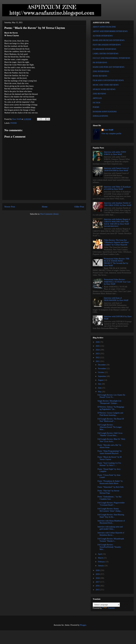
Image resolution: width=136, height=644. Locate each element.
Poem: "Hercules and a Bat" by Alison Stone (109, 446)
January (101, 566)
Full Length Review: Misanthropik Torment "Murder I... (111, 540)
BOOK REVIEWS (100, 76)
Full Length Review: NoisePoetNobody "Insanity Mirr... (109, 547)
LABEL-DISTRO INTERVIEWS (106, 54)
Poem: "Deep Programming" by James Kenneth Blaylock (110, 452)
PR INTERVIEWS (100, 63)
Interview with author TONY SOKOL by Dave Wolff (115, 153)
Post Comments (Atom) (49, 214)
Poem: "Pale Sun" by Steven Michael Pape (108, 492)
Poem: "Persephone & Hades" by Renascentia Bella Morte (110, 482)
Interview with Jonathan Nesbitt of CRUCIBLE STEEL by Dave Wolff (118, 204)
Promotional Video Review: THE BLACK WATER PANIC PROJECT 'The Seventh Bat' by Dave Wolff (117, 262)
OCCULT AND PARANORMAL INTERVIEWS (111, 58)
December (102, 365)
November (102, 369)
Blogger (83, 625)
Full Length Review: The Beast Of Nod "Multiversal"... (111, 420)
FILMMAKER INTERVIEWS (104, 49)
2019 (98, 574)
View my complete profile (111, 134)
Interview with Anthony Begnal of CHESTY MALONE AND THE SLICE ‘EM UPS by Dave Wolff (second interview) (117, 223)
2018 (98, 578)
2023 (98, 354)
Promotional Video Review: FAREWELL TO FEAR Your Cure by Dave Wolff (117, 282)
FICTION (96, 103)
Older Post (79, 207)
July (100, 384)
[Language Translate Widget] (106, 605)
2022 (98, 358)
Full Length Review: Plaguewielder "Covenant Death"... (111, 504)
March (101, 558)
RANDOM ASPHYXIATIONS (105, 112)
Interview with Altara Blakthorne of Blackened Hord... (111, 522)
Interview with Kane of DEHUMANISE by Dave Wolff (116, 299)
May (100, 392)
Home (45, 207)
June (100, 388)
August (101, 380)
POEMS (14, 123)
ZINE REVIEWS (99, 94)
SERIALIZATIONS (100, 116)
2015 (98, 590)
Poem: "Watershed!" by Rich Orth (111, 487)
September (102, 376)
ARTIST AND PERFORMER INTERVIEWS (110, 31)
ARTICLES (97, 98)
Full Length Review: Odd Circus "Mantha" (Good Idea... (110, 434)
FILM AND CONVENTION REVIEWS (108, 80)
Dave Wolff (109, 130)
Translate (109, 608)
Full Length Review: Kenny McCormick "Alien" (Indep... (110, 510)
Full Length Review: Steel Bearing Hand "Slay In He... (111, 516)
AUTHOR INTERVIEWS (103, 36)
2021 (98, 361)
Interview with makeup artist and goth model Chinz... (110, 528)
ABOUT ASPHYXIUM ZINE (104, 27)
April (100, 554)
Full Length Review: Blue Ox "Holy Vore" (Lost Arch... (111, 440)
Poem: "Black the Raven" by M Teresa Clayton (110, 458)
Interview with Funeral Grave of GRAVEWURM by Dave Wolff (116, 169)
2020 (98, 570)
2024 (98, 350)
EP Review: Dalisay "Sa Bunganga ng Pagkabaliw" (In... (111, 408)
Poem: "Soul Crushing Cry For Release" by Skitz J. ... (109, 464)
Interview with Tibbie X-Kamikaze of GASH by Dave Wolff (117, 188)
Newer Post (10, 207)
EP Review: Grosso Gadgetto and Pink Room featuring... (110, 414)
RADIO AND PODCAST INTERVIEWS (109, 67)
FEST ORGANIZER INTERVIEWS (107, 45)
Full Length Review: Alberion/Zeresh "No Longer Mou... (110, 427)
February (102, 562)
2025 (98, 346)
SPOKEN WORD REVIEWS (104, 89)
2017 (98, 582)
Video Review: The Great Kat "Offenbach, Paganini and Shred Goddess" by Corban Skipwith (116, 242)
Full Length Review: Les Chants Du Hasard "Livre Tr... (111, 396)
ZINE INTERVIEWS (101, 71)
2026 (98, 342)
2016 (98, 586)
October (101, 372)
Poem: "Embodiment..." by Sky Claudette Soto (109, 498)
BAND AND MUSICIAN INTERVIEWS (109, 40)
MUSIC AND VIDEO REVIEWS (106, 85)
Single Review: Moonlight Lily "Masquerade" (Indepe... (109, 402)
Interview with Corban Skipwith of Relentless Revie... (111, 534)
